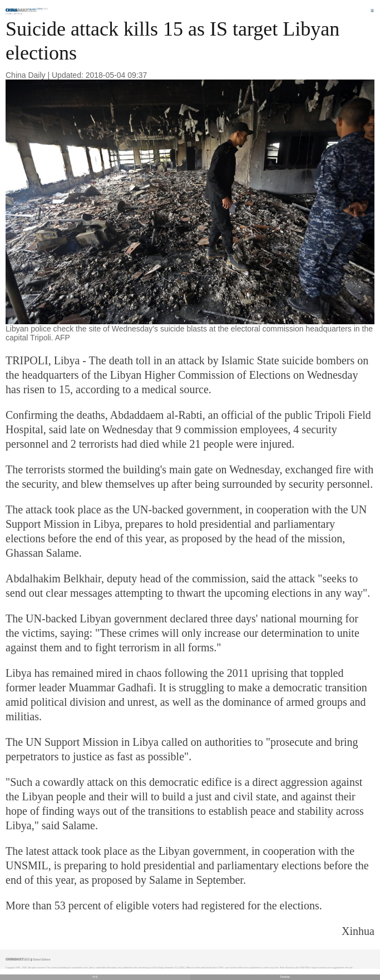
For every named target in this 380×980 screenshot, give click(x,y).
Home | (9, 14)
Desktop (285, 977)
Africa (18, 14)
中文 (95, 977)
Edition (43, 9)
